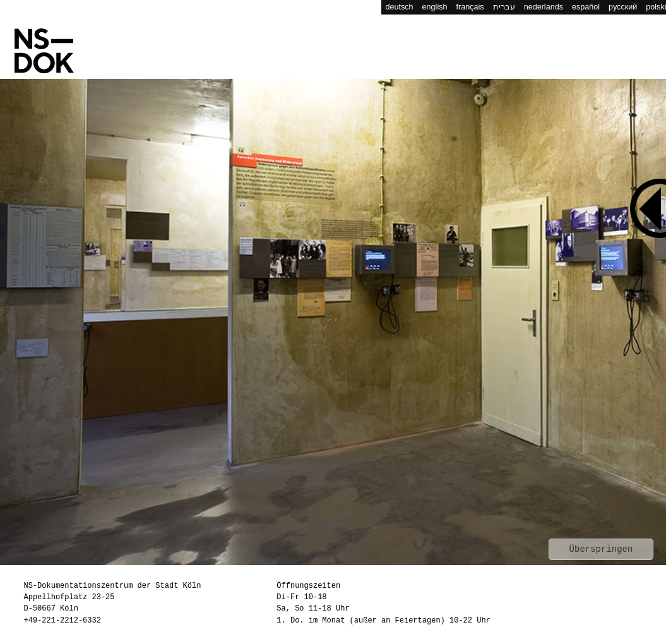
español (586, 7)
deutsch (400, 7)
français (470, 7)
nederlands (544, 7)
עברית (504, 7)
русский (623, 7)
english (435, 7)
